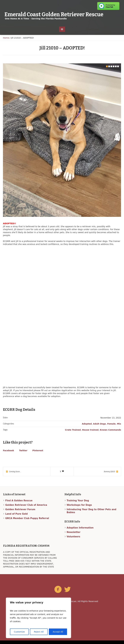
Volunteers (73, 540)
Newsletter (74, 536)
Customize (19, 632)
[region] (38, 618)
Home (6, 38)
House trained (90, 434)
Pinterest (38, 454)
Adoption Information (80, 531)
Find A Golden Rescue (19, 504)
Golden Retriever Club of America (26, 509)
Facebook (9, 454)
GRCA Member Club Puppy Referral (27, 522)
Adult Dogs (100, 427)
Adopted (87, 427)
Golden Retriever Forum (20, 513)
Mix (119, 427)
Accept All (58, 632)
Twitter (23, 454)
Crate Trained (73, 434)
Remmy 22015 (109, 475)
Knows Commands (110, 434)
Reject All (39, 632)
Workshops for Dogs (79, 509)
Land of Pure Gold (16, 517)
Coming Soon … (15, 475)
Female (111, 427)
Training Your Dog (78, 504)
